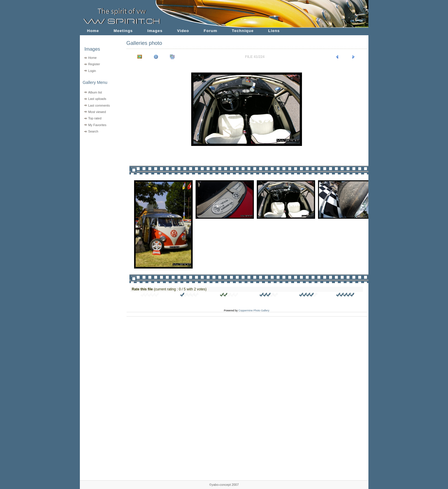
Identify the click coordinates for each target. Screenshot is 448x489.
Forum (211, 31)
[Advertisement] (100, 172)
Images (155, 31)
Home (93, 31)
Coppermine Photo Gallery (254, 310)
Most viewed (97, 112)
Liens (274, 31)
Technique (243, 31)
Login (92, 71)
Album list (95, 92)
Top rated (95, 118)
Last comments (99, 105)
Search (93, 131)
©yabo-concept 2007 (224, 485)
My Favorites (97, 125)
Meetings (123, 31)
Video (183, 31)
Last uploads (97, 99)
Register (94, 64)
